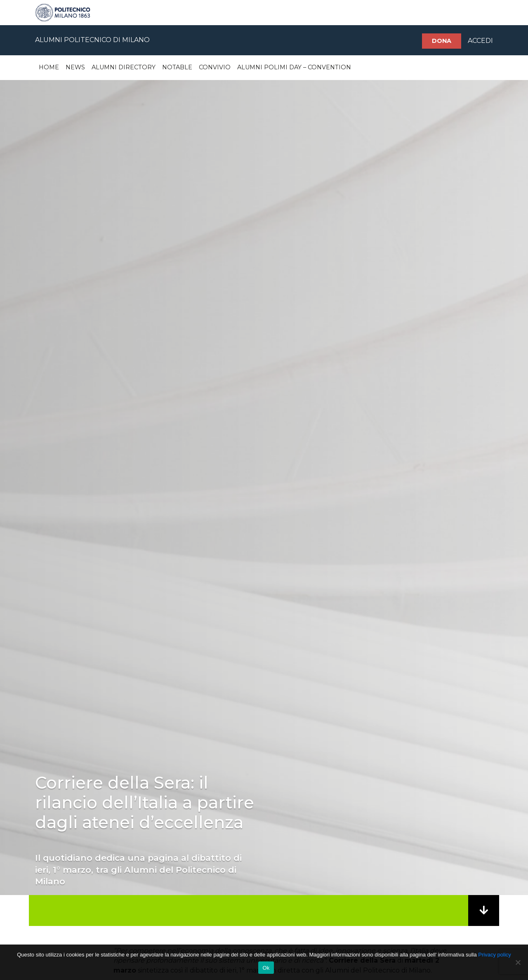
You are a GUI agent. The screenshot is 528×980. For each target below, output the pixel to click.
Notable (177, 67)
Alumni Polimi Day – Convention (294, 67)
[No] (518, 962)
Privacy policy (494, 955)
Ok (266, 968)
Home (49, 67)
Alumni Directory (124, 67)
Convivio (215, 67)
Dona (442, 41)
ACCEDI (480, 41)
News (75, 67)
